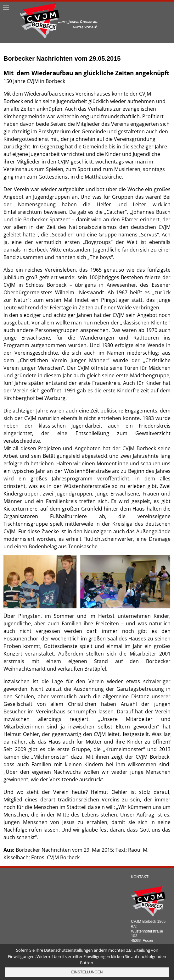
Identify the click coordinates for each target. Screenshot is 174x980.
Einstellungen (87, 972)
